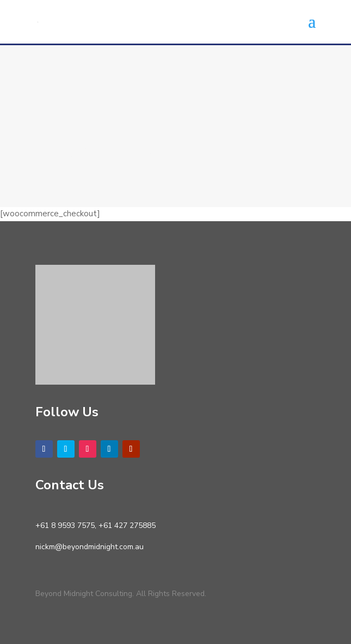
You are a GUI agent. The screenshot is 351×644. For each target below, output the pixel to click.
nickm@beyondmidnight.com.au (90, 547)
